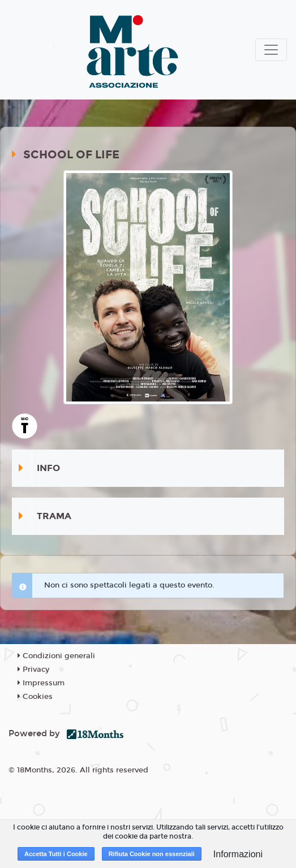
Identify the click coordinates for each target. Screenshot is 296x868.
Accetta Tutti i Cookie (56, 854)
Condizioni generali (56, 656)
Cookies (35, 697)
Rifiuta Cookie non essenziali (152, 854)
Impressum (41, 683)
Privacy (33, 670)
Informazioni (238, 854)
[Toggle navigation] (271, 50)
